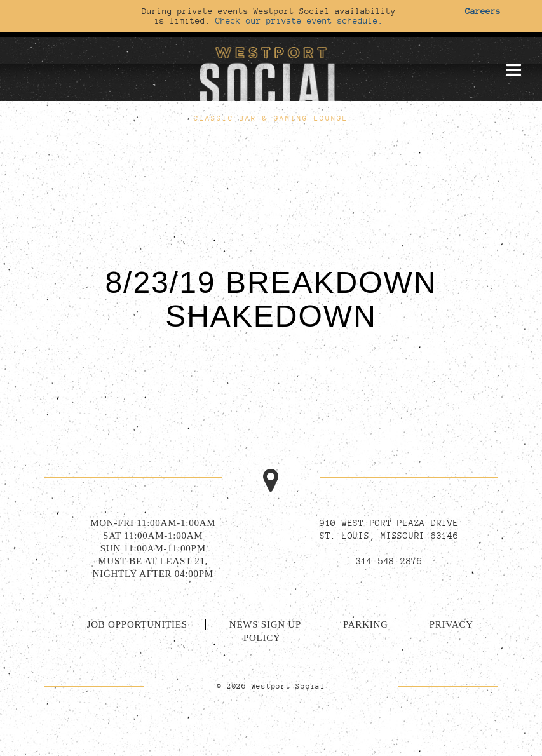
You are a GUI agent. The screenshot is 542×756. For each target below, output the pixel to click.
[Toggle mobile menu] (513, 70)
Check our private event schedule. (299, 20)
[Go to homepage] (271, 76)
